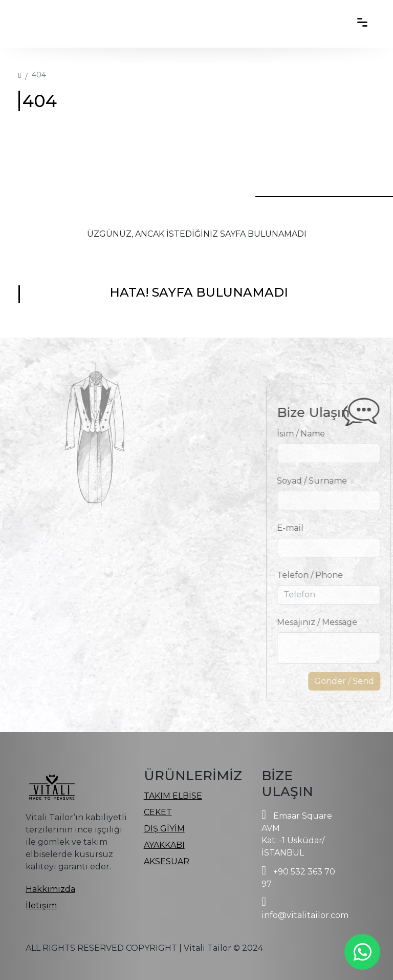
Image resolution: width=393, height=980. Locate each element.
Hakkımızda (50, 889)
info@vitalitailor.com (305, 915)
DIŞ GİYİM (164, 829)
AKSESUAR (167, 861)
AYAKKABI (164, 845)
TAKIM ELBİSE (173, 796)
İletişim (41, 905)
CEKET (158, 812)
